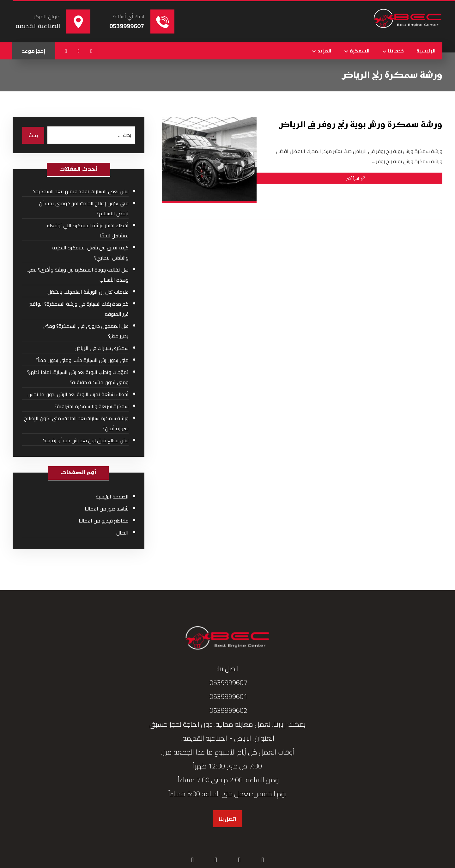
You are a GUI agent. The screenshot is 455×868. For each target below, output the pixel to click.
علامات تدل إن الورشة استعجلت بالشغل (88, 292)
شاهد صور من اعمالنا (107, 509)
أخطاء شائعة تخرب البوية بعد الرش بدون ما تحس (78, 394)
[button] (91, 51)
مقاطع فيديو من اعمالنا (104, 521)
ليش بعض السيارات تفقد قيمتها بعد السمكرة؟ (81, 191)
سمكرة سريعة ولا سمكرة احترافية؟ (92, 406)
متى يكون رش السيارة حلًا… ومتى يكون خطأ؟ (82, 360)
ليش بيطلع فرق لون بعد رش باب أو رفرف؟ (86, 440)
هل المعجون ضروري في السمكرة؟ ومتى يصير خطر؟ (86, 331)
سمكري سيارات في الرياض (102, 348)
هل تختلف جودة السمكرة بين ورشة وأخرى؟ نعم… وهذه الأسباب (77, 275)
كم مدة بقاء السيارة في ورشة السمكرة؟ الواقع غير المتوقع (79, 309)
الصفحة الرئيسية (112, 497)
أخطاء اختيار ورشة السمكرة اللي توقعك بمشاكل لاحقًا (88, 230)
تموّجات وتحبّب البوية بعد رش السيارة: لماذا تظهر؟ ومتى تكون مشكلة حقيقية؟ (78, 377)
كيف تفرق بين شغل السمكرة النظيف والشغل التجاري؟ (90, 253)
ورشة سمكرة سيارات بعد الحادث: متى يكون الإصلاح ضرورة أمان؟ (76, 423)
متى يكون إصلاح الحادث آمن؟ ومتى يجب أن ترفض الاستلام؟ (84, 208)
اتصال (122, 533)
